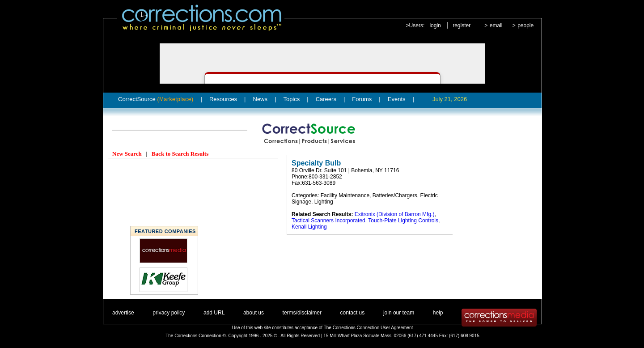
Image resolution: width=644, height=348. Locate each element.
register (462, 25)
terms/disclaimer (302, 313)
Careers (326, 99)
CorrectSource (156, 99)
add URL (214, 313)
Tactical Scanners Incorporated (328, 221)
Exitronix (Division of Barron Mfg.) (395, 214)
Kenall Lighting (309, 227)
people (525, 25)
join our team (399, 313)
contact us (353, 313)
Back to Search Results (180, 154)
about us (254, 313)
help (438, 313)
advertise (123, 313)
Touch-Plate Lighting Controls (403, 221)
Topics (291, 99)
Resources (223, 99)
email (496, 25)
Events (397, 99)
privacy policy (169, 313)
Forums (362, 99)
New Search (127, 154)
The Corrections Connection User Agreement (369, 328)
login (435, 25)
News (261, 99)
